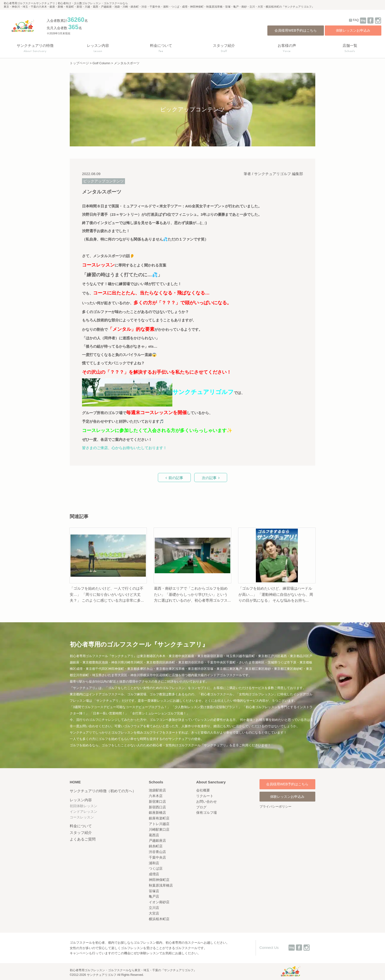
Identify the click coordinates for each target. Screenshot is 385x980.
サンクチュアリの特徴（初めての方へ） (103, 791)
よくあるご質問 (83, 839)
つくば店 (156, 868)
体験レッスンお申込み (353, 30)
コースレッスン (82, 817)
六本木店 (156, 796)
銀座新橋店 (157, 813)
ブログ (201, 807)
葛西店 (154, 835)
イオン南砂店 (159, 902)
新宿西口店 (157, 807)
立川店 (154, 908)
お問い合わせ (206, 802)
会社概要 (203, 790)
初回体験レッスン (83, 806)
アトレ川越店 (159, 824)
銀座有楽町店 (159, 818)
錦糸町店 (156, 846)
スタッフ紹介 (81, 833)
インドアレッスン (83, 812)
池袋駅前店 (157, 790)
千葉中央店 (157, 857)
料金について (81, 826)
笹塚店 (154, 891)
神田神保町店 (159, 880)
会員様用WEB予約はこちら (296, 30)
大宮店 (154, 913)
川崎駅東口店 (159, 829)
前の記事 (176, 478)
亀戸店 (154, 896)
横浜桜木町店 (159, 919)
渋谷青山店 (157, 852)
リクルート (205, 796)
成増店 (154, 874)
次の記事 (209, 478)
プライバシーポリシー (275, 807)
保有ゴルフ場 (206, 813)
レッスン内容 (81, 800)
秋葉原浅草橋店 (161, 885)
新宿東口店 (157, 802)
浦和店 (154, 863)
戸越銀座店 (157, 840)
